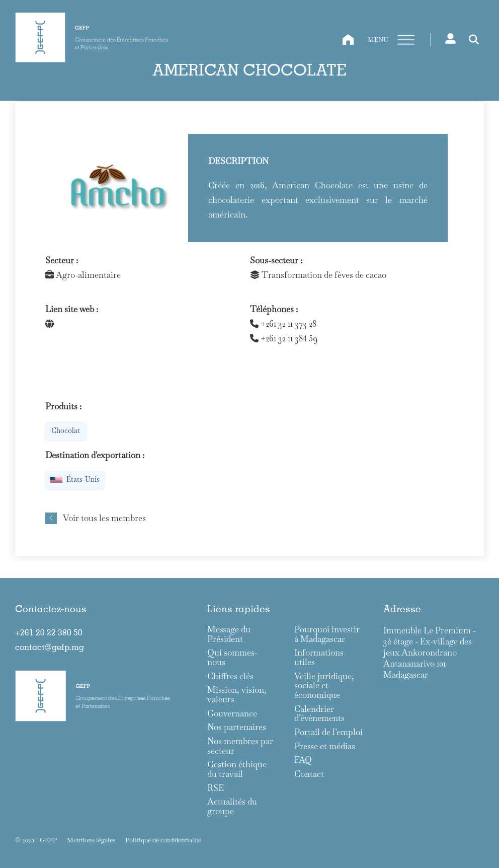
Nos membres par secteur (240, 746)
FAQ (303, 760)
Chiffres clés (230, 676)
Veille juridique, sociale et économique (324, 686)
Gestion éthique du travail (237, 769)
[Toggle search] (474, 40)
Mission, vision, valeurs (237, 695)
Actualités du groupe (232, 806)
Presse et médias (325, 746)
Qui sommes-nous (232, 657)
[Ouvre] (406, 40)
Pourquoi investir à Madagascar (327, 634)
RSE (216, 788)
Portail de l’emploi (328, 732)
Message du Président (229, 634)
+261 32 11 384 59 (284, 338)
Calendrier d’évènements (319, 714)
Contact (309, 774)
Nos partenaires (237, 727)
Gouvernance (232, 714)
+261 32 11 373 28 (283, 324)
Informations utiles (319, 657)
